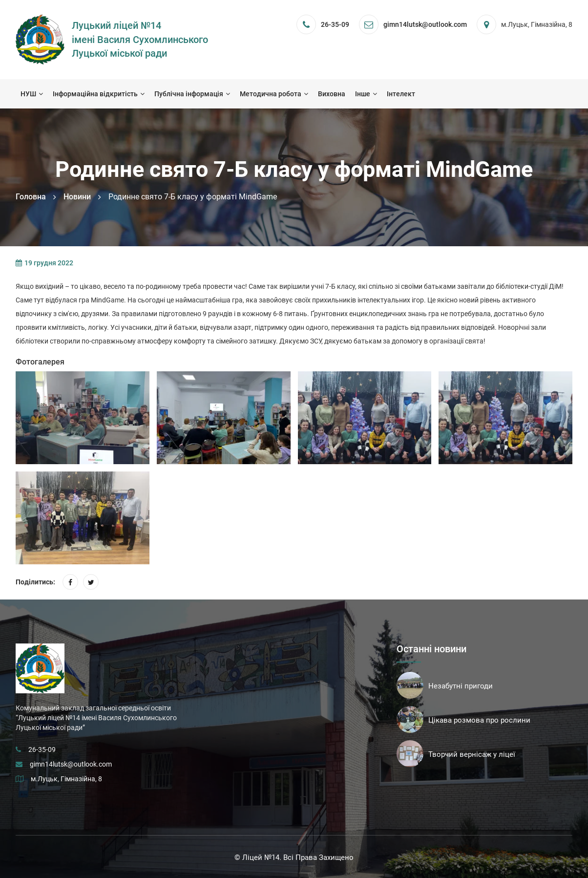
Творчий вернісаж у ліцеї (472, 754)
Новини (77, 197)
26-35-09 (335, 24)
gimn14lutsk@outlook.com (71, 764)
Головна (31, 197)
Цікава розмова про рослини (479, 720)
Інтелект (401, 94)
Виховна (332, 94)
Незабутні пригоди (461, 686)
